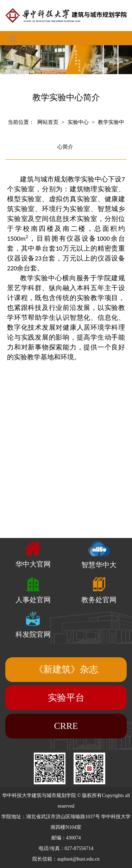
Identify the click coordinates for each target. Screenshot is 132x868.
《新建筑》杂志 (66, 669)
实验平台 (66, 698)
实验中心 (78, 122)
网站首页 (48, 122)
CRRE (66, 726)
